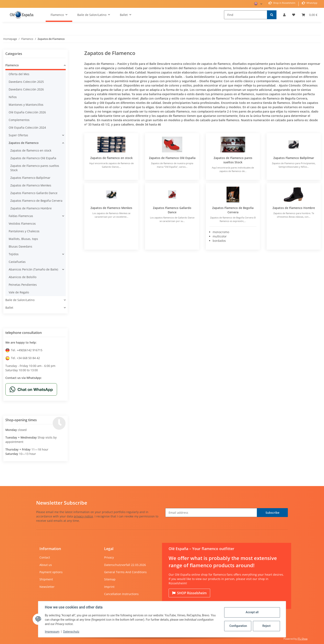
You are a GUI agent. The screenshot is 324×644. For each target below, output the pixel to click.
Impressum (52, 632)
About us (46, 565)
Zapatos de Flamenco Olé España (172, 158)
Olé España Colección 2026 (27, 112)
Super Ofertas (18, 135)
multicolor (220, 236)
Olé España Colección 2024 (27, 127)
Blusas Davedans (20, 246)
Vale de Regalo (19, 292)
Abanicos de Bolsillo (23, 277)
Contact (45, 557)
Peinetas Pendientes (23, 285)
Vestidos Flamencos (22, 224)
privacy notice (83, 516)
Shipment (46, 579)
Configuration (238, 626)
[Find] (246, 15)
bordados (219, 241)
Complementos (19, 120)
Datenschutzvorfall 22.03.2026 (125, 565)
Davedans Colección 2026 (26, 89)
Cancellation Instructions (121, 594)
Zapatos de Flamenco (24, 143)
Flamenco (12, 65)
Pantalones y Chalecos (24, 231)
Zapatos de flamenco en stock (111, 158)
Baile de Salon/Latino (20, 300)
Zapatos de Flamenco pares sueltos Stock (35, 168)
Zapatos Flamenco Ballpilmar (294, 158)
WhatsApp (312, 3)
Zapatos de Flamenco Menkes (111, 208)
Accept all (252, 612)
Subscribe (272, 513)
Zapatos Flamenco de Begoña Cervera (36, 201)
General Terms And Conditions (125, 572)
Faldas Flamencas (21, 216)
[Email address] (211, 513)
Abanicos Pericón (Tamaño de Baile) (33, 269)
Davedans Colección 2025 (26, 82)
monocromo (221, 232)
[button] (284, 15)
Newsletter (47, 587)
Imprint (109, 587)
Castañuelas (17, 262)
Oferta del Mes (19, 74)
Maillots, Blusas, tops (23, 239)
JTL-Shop (303, 639)
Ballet (9, 308)
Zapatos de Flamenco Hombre (294, 208)
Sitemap (110, 579)
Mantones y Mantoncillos (26, 105)
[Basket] (310, 15)
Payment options (51, 572)
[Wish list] (294, 15)
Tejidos (14, 254)
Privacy (109, 557)
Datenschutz (71, 632)
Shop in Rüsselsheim (284, 3)
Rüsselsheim (189, 593)
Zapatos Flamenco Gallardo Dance (34, 193)
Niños (13, 97)
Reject (267, 626)
